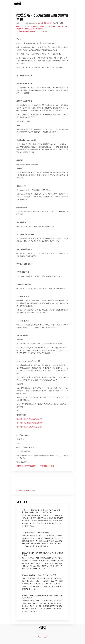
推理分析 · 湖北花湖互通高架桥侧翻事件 (30, 423)
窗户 (51, 23)
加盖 (48, 23)
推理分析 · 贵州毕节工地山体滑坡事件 (30, 419)
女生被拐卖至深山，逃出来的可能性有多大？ (39, 533)
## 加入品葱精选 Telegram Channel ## (32, 31)
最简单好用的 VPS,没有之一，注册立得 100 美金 (35, 466)
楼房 (39, 23)
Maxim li (21, 23)
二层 (42, 23)
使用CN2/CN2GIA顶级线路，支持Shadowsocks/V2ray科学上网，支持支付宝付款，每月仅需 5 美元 (42, 28)
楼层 (45, 23)
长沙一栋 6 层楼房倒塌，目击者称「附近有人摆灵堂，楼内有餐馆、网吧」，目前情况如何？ (41, 511)
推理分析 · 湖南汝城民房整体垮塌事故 (30, 427)
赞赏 (33, 447)
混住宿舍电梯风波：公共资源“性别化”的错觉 (39, 575)
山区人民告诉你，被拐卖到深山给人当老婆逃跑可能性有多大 (43, 554)
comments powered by (26, 490)
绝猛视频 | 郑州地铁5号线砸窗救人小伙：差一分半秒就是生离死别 (42, 597)
